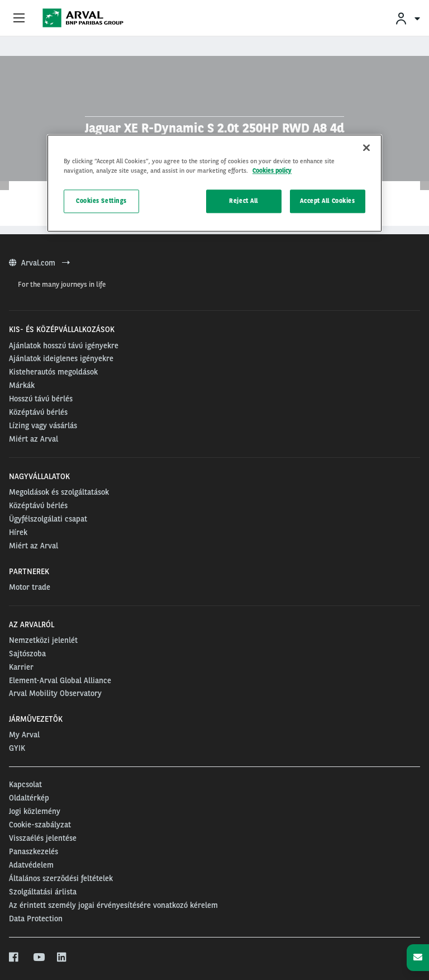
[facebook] (14, 958)
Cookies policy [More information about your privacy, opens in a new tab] (272, 171)
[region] (214, 183)
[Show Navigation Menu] (19, 18)
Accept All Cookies (327, 201)
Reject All (244, 201)
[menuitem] (407, 18)
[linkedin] (62, 958)
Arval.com (39, 263)
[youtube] (38, 958)
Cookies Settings (101, 201)
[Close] (366, 148)
